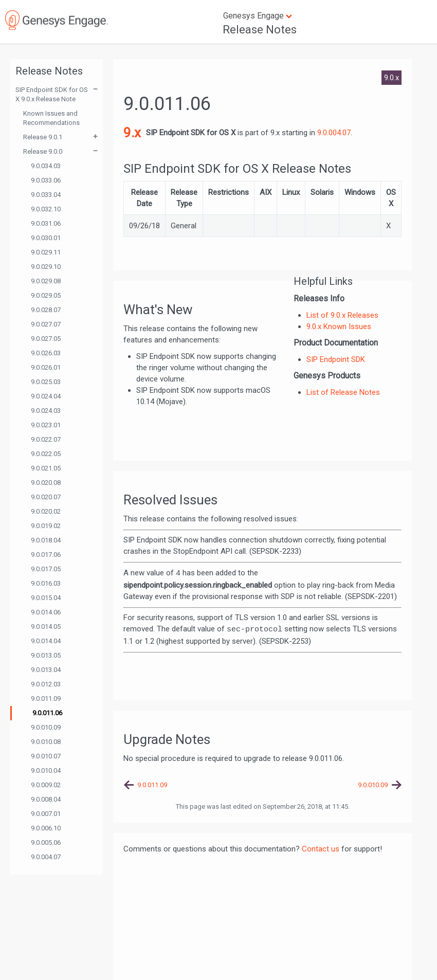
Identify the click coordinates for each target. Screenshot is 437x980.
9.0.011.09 (46, 698)
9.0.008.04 (46, 799)
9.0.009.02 (46, 785)
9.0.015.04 (46, 598)
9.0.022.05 (46, 454)
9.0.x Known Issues (339, 326)
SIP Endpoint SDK (336, 359)
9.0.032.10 (46, 209)
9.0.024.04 (46, 396)
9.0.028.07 (46, 310)
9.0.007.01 (46, 814)
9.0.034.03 (46, 166)
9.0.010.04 (46, 770)
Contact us (321, 849)
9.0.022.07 (46, 439)
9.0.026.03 (46, 353)
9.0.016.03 (46, 583)
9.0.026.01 (46, 367)
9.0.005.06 (46, 842)
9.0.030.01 (46, 238)
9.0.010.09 (46, 727)
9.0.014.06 (46, 612)
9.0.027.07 (46, 324)
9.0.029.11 (46, 252)
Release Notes (260, 30)
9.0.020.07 (46, 497)
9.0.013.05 (46, 655)
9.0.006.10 (46, 828)
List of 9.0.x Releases (342, 315)
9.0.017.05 (46, 569)
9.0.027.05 (46, 339)
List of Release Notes (343, 392)
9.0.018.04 (46, 540)
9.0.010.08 (46, 742)
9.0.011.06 (47, 713)
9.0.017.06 (46, 555)
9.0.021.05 (46, 468)
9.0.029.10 (46, 267)
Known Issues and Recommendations (51, 118)
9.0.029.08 (46, 281)
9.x (132, 133)
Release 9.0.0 (43, 151)
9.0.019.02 (46, 526)
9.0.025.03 (46, 382)
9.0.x (392, 78)
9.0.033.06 (46, 180)
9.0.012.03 (46, 684)
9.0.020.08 (46, 483)
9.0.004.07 (46, 857)
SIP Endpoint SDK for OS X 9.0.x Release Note (52, 94)
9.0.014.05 (46, 627)
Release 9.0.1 (43, 137)
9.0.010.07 (46, 756)
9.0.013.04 (46, 670)
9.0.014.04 (46, 641)
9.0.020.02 (46, 511)
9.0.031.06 (46, 223)
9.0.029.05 (46, 295)
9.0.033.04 (46, 195)
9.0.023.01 (46, 425)
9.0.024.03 (46, 411)
